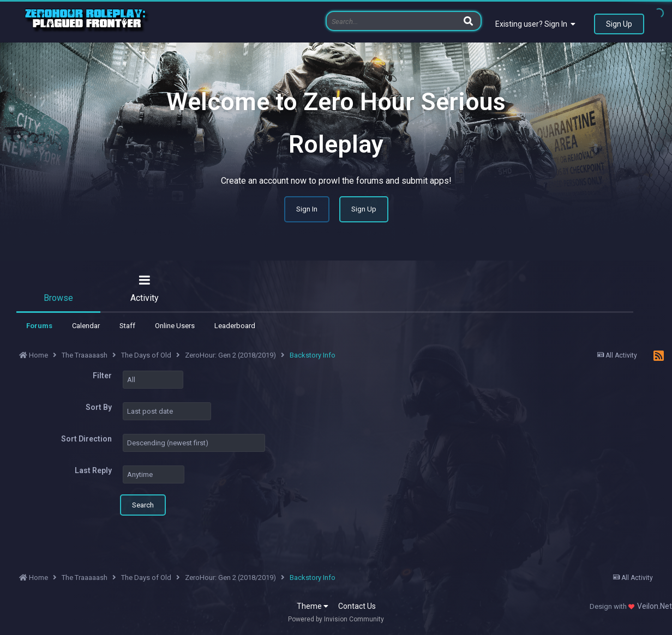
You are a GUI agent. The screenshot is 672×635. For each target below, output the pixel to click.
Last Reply (93, 470)
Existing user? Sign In (535, 24)
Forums (39, 326)
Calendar (86, 326)
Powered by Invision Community (336, 619)
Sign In (307, 209)
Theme (313, 606)
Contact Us (357, 606)
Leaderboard (235, 326)
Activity (145, 298)
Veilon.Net (655, 606)
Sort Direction (86, 439)
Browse (58, 298)
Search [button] (143, 505)
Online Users (175, 326)
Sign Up (619, 24)
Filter (102, 376)
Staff (127, 326)
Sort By (99, 407)
